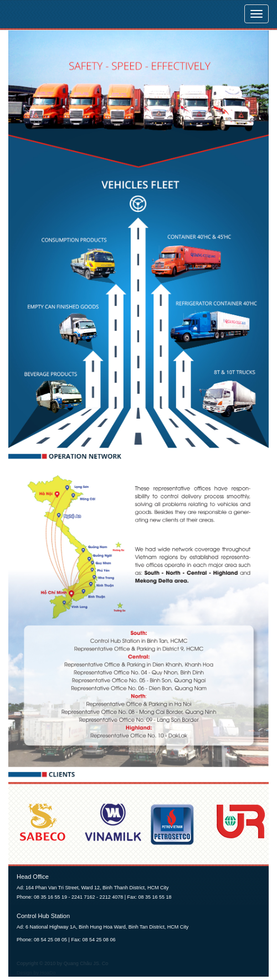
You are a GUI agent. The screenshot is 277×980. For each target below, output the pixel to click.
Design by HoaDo (36, 973)
